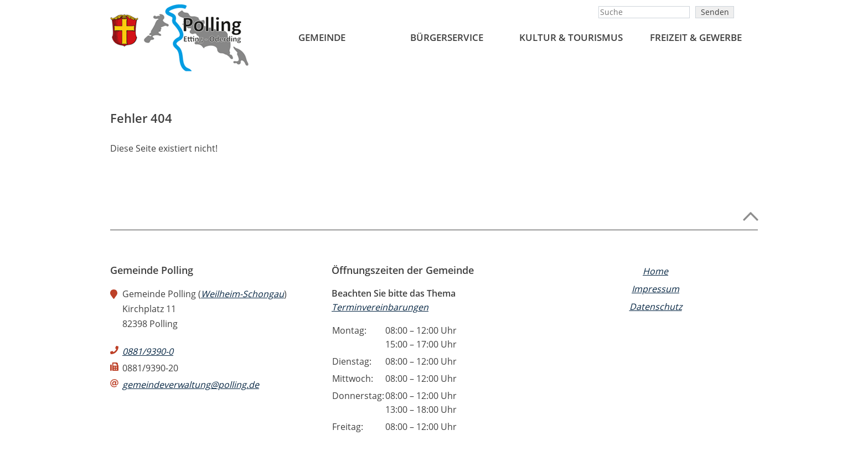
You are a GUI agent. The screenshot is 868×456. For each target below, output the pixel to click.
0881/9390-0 (148, 351)
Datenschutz (656, 307)
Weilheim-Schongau (242, 294)
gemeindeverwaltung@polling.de (191, 385)
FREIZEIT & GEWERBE (696, 37)
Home (655, 271)
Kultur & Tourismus (571, 37)
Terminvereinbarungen (380, 307)
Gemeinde (322, 37)
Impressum (655, 289)
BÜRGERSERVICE (447, 37)
